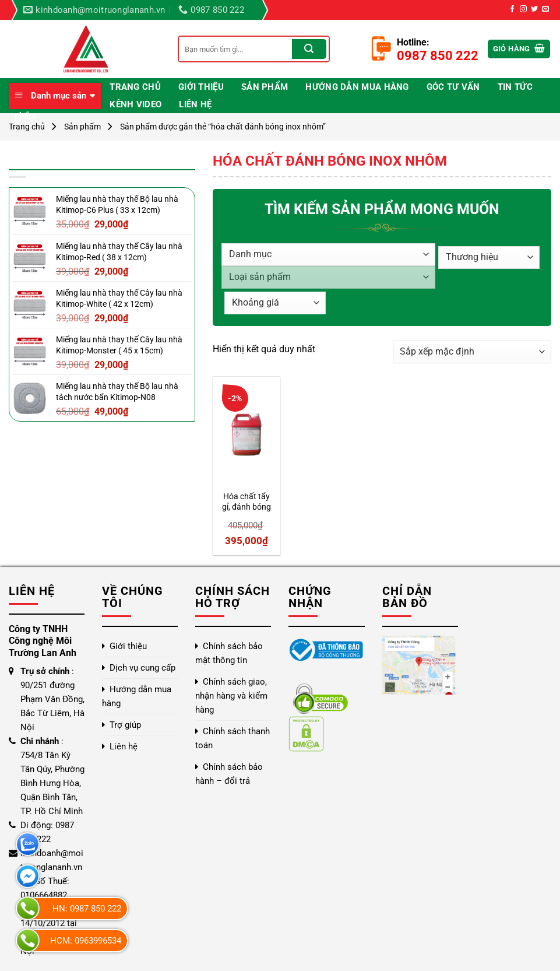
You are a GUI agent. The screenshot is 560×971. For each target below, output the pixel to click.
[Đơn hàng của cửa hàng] (472, 352)
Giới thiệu (201, 87)
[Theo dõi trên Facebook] (512, 9)
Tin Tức (515, 87)
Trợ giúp (125, 725)
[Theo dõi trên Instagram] (523, 9)
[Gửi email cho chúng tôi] (545, 9)
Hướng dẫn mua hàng (357, 87)
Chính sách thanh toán (233, 738)
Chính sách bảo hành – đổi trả (229, 774)
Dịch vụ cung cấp (142, 668)
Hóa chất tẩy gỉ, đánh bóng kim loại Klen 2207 (246, 502)
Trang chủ (135, 87)
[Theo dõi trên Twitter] (534, 9)
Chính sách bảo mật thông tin (229, 653)
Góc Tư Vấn (453, 87)
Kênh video (135, 104)
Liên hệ (195, 104)
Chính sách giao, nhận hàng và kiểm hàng (231, 696)
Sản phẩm (265, 87)
